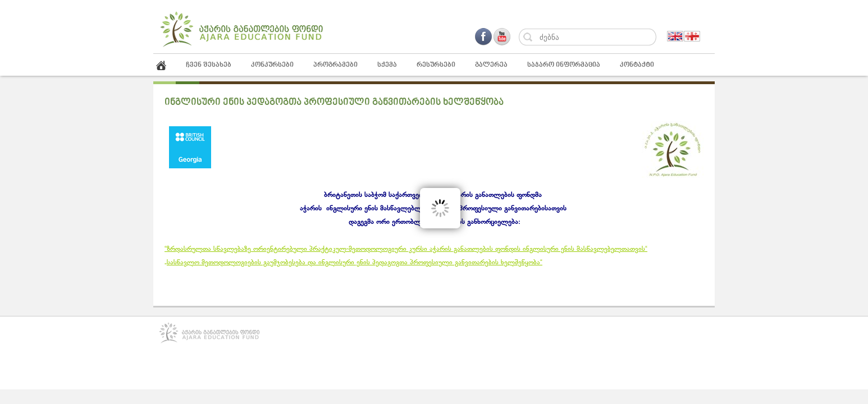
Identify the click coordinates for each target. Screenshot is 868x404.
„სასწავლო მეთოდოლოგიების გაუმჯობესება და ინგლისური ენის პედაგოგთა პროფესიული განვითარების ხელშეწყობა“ (353, 263)
